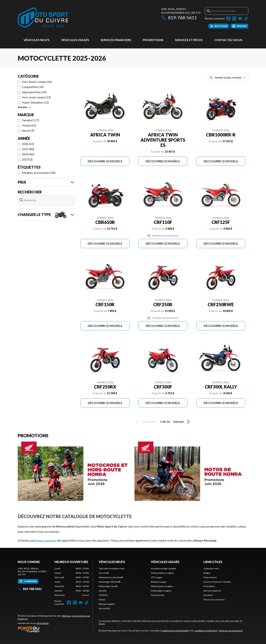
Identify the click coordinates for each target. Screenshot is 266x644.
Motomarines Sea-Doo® (111, 577)
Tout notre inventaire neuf (112, 568)
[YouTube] (240, 18)
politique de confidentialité (175, 631)
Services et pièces (189, 40)
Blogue (207, 573)
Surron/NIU (104, 608)
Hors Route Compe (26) (37, 82)
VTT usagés (157, 577)
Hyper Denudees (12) (35, 102)
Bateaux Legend (107, 604)
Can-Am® (104, 573)
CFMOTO (103, 595)
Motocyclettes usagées (162, 573)
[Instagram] (234, 18)
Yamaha (103, 591)
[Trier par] (228, 77)
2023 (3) (27, 159)
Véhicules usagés (75, 40)
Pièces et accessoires (214, 600)
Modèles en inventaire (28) (39, 173)
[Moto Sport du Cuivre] (43, 18)
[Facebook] (228, 18)
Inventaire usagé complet (163, 568)
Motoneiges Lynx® (108, 586)
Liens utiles (213, 562)
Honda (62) (29, 125)
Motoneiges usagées (161, 591)
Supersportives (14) (34, 92)
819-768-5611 (179, 17)
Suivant (182, 422)
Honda (102, 600)
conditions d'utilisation (206, 631)
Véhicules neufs (37, 40)
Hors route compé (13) (36, 97)
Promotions (153, 40)
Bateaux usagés (159, 582)
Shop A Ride (43, 623)
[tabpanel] (72, 582)
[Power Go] (55, 629)
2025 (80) (28, 149)
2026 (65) (28, 144)
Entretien (208, 595)
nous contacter (47, 540)
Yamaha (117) (30, 120)
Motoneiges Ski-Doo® (110, 582)
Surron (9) (28, 130)
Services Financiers (116, 40)
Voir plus (24, 107)
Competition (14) (33, 87)
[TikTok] (246, 18)
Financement (158, 595)
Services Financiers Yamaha (217, 582)
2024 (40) (28, 154)
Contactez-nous (228, 40)
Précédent (146, 422)
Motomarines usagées (162, 586)
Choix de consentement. (231, 631)
